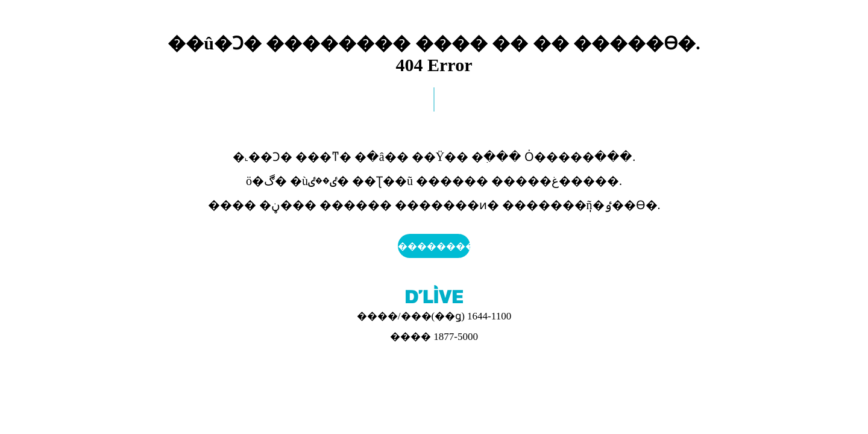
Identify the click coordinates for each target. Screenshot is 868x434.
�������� (434, 246)
